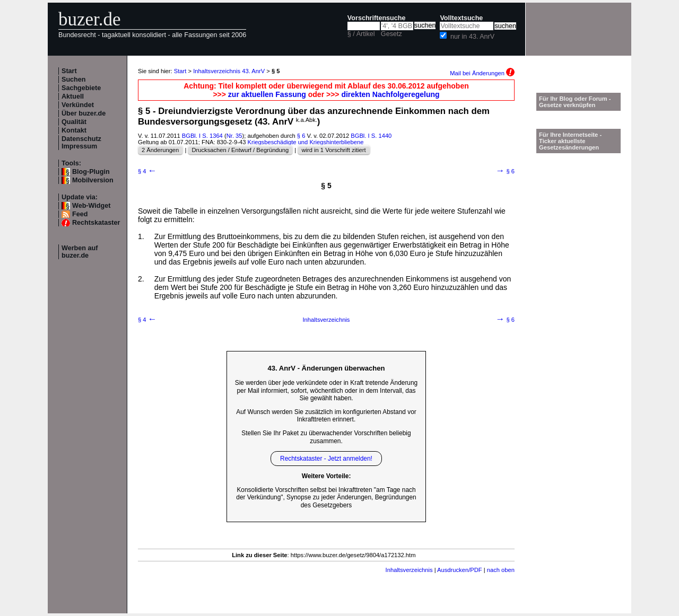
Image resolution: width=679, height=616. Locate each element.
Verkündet (78, 105)
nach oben (501, 570)
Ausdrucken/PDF (460, 570)
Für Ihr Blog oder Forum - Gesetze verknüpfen (575, 102)
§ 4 (147, 171)
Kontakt (74, 130)
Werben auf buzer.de (80, 252)
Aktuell (73, 96)
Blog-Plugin (91, 172)
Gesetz (391, 34)
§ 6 (301, 136)
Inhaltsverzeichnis (327, 320)
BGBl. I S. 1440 (371, 136)
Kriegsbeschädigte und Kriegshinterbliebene (305, 142)
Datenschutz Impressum (81, 143)
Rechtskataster (96, 223)
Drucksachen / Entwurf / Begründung (240, 150)
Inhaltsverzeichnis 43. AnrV (229, 71)
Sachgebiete (81, 88)
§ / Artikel (361, 34)
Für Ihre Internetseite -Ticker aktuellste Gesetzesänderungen (570, 141)
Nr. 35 (234, 136)
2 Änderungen (160, 150)
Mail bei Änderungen (482, 73)
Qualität (74, 122)
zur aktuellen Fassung (267, 94)
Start (69, 71)
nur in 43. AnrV (472, 37)
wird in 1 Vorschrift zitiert (333, 150)
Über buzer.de (84, 113)
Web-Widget (91, 206)
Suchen (74, 80)
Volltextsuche (461, 18)
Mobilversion (93, 180)
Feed (80, 214)
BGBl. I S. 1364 (202, 136)
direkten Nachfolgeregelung (390, 94)
